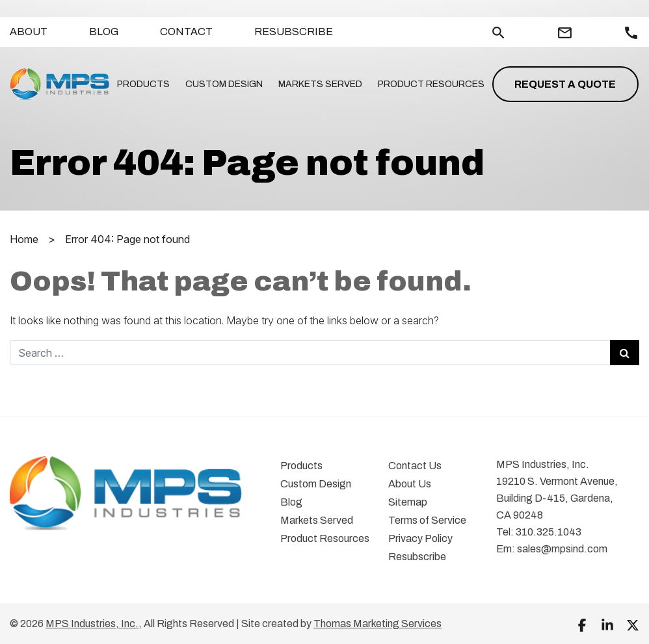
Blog (104, 32)
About (29, 32)
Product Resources (431, 84)
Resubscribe (294, 32)
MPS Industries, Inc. (92, 624)
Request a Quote (565, 84)
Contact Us (415, 466)
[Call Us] (631, 33)
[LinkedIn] (607, 625)
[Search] (498, 32)
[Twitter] (633, 625)
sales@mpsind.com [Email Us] (562, 549)
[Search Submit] (625, 353)
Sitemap (408, 502)
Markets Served (320, 84)
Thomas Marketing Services (377, 624)
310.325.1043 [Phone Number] (549, 532)
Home (24, 239)
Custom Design (224, 84)
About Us (410, 484)
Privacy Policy (420, 538)
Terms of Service (427, 520)
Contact (186, 32)
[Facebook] (582, 625)
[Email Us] (565, 33)
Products (143, 84)
